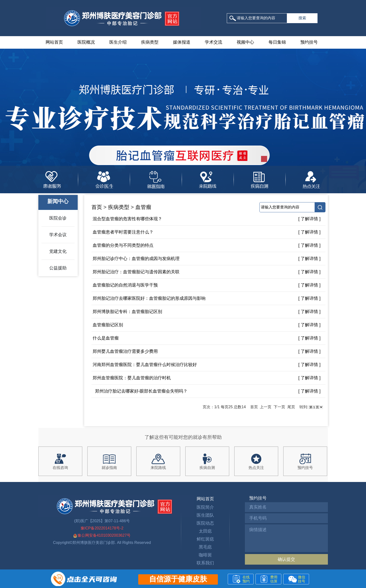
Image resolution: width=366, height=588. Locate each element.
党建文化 (58, 251)
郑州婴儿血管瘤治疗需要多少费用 (125, 351)
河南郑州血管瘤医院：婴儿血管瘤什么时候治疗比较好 (145, 365)
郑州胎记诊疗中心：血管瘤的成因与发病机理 (136, 259)
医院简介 (205, 507)
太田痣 (205, 531)
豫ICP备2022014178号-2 (102, 528)
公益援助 (58, 268)
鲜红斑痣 (205, 539)
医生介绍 (118, 42)
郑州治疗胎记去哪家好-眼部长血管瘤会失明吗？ (140, 391)
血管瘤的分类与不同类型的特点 (123, 245)
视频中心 (245, 42)
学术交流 (214, 42)
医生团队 (205, 515)
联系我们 (205, 563)
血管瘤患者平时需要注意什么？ (123, 232)
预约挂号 (309, 42)
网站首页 (54, 42)
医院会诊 (58, 218)
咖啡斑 (205, 555)
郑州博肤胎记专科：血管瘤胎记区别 (127, 312)
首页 (97, 207)
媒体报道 (182, 42)
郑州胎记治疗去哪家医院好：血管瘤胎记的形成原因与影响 (149, 298)
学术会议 (58, 235)
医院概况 (86, 42)
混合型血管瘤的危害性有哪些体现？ (127, 219)
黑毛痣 (205, 547)
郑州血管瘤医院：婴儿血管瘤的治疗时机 (132, 378)
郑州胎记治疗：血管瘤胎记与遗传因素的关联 (136, 272)
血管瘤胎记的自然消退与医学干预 (125, 285)
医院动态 (205, 523)
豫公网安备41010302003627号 (102, 535)
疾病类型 (150, 42)
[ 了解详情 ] (309, 219)
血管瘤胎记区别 (108, 325)
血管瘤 (143, 207)
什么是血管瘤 (106, 338)
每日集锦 (277, 42)
